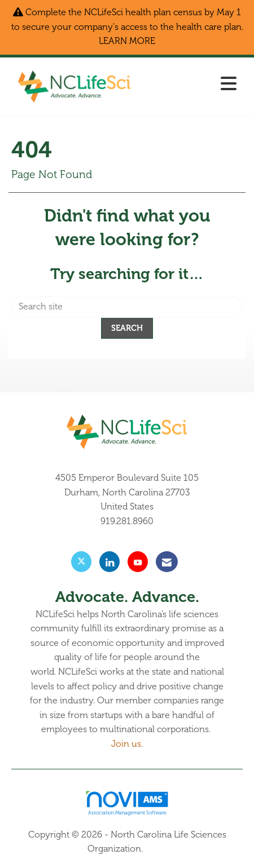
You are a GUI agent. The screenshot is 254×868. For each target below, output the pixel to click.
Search (127, 328)
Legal (156, 849)
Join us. (127, 744)
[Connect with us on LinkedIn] (110, 562)
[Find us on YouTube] (138, 562)
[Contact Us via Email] (167, 562)
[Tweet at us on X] (81, 562)
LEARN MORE (127, 41)
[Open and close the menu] (192, 85)
